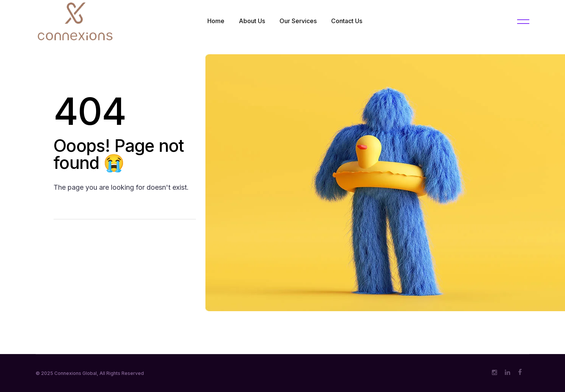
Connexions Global (76, 373)
